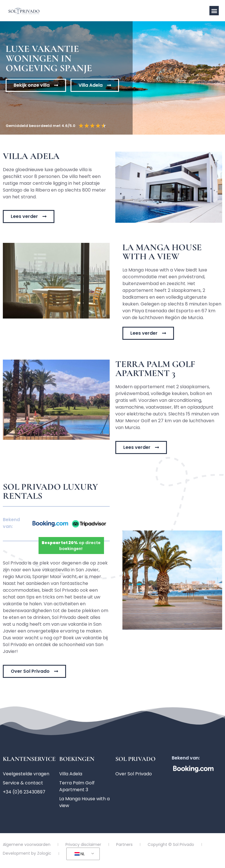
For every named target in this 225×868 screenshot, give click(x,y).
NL (80, 854)
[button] (214, 11)
